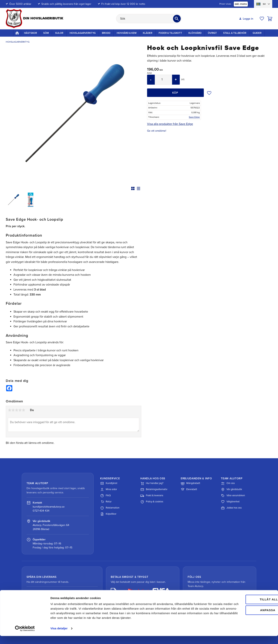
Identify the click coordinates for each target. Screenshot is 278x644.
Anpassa (246, 614)
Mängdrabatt (190, 483)
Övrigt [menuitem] (212, 33)
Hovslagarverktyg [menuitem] (83, 33)
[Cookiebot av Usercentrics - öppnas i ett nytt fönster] (25, 637)
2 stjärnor (13, 410)
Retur (106, 502)
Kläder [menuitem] (148, 33)
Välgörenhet (230, 502)
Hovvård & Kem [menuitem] (127, 33)
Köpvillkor (108, 514)
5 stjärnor (23, 410)
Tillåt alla (246, 603)
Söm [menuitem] (46, 33)
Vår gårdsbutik (231, 490)
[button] (262, 19)
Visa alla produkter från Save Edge (170, 124)
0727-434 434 (41, 511)
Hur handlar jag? (152, 483)
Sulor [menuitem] (59, 33)
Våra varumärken (233, 496)
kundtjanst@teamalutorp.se (49, 507)
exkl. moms (241, 4)
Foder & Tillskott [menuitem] (170, 33)
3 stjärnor (17, 410)
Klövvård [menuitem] (195, 33)
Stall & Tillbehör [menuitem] (235, 33)
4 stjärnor (20, 410)
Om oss (228, 483)
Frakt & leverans (152, 496)
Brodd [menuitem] (106, 33)
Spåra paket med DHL (46, 593)
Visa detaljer (59, 636)
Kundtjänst (109, 483)
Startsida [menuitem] (17, 33)
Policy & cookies (152, 502)
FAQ (105, 496)
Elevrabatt (189, 490)
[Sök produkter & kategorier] (149, 19)
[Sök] (177, 19)
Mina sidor (109, 490)
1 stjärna (10, 410)
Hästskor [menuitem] (30, 33)
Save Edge (194, 117)
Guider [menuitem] (257, 33)
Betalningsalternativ (154, 490)
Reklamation (110, 508)
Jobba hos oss (231, 508)
